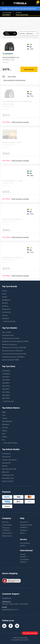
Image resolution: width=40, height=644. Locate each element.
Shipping (23, 530)
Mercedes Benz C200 (9, 469)
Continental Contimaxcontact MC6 (14, 354)
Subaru (5, 431)
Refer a (8, 536)
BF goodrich (6, 309)
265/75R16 (6, 392)
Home (4, 20)
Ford (4, 415)
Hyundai (5, 427)
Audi (4, 434)
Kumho (5, 297)
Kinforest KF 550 (8, 335)
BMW (4, 412)
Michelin (5, 303)
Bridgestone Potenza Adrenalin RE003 (15, 341)
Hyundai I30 (6, 463)
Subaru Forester (8, 481)
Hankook (5, 306)
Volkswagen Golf (8, 475)
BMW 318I (5, 472)
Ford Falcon (6, 454)
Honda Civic (6, 457)
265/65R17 (6, 383)
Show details (29, 69)
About (6, 522)
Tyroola (7, 525)
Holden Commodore (9, 460)
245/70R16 (6, 380)
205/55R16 (6, 371)
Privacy (8, 533)
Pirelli (4, 294)
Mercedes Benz (7, 421)
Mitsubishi (6, 424)
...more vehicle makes (10, 443)
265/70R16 (6, 386)
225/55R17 (24, 20)
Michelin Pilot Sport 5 (10, 344)
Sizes (17, 20)
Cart (38, 2)
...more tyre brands (9, 321)
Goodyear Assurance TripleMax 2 (13, 357)
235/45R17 (6, 377)
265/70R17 (6, 389)
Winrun (5, 291)
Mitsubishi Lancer (8, 478)
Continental (6, 312)
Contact (24, 522)
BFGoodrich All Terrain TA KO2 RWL (14, 347)
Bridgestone (6, 300)
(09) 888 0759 (7, 598)
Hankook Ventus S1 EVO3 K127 (13, 351)
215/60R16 (6, 374)
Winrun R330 (7, 332)
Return (22, 533)
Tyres (11, 20)
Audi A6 (5, 466)
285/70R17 (6, 395)
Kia (3, 440)
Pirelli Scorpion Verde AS (11, 338)
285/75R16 (6, 398)
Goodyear (6, 318)
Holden (5, 437)
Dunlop (5, 315)
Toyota (5, 418)
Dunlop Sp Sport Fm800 (10, 360)
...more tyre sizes (8, 401)
